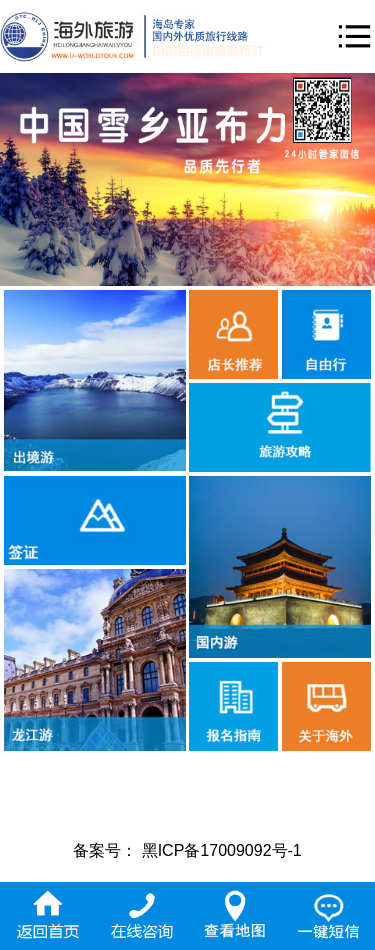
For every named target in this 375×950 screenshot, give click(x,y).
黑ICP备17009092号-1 (222, 850)
